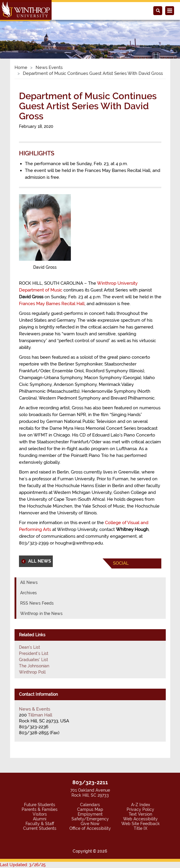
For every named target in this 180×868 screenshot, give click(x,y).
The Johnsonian (34, 666)
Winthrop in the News (41, 613)
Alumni (40, 819)
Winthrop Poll (32, 672)
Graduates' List (34, 660)
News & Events (35, 709)
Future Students (40, 805)
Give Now (90, 824)
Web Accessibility (140, 819)
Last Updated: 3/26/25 (23, 865)
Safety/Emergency (90, 819)
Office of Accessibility (90, 828)
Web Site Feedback (141, 824)
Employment (90, 814)
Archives (28, 593)
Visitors (40, 814)
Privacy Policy (140, 809)
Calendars (90, 805)
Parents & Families (40, 809)
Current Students (40, 828)
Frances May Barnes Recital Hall (52, 304)
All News (29, 582)
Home (21, 67)
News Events (49, 67)
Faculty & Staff (40, 824)
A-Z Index (141, 805)
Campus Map (90, 809)
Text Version (140, 814)
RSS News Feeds (37, 603)
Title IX (141, 828)
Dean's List (30, 647)
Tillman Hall (40, 715)
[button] (13, 32)
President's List (34, 653)
